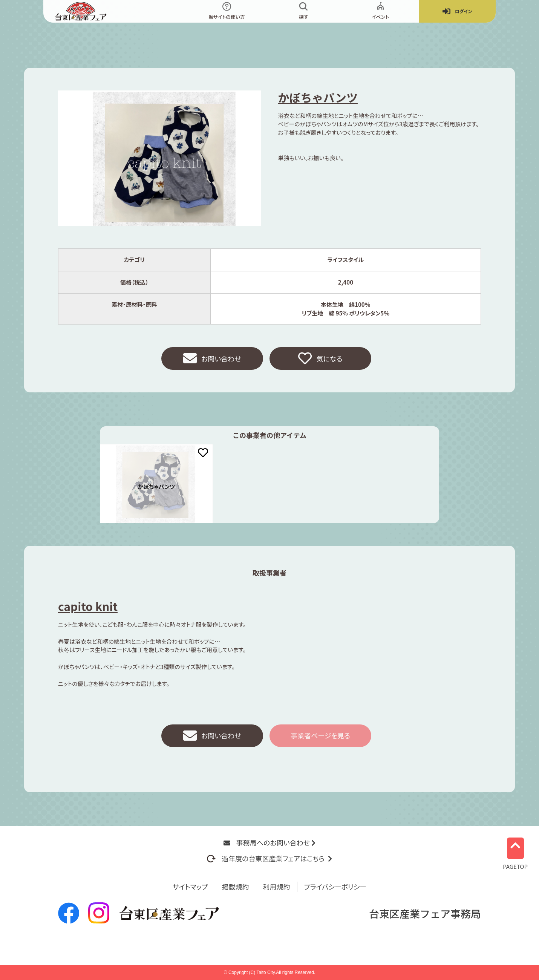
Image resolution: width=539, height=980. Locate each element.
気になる (320, 358)
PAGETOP (515, 852)
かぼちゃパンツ (318, 97)
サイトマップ (190, 887)
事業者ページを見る (320, 735)
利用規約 (277, 887)
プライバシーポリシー (335, 887)
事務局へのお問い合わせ (269, 842)
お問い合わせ (212, 358)
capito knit (88, 606)
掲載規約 (236, 887)
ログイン (457, 11)
